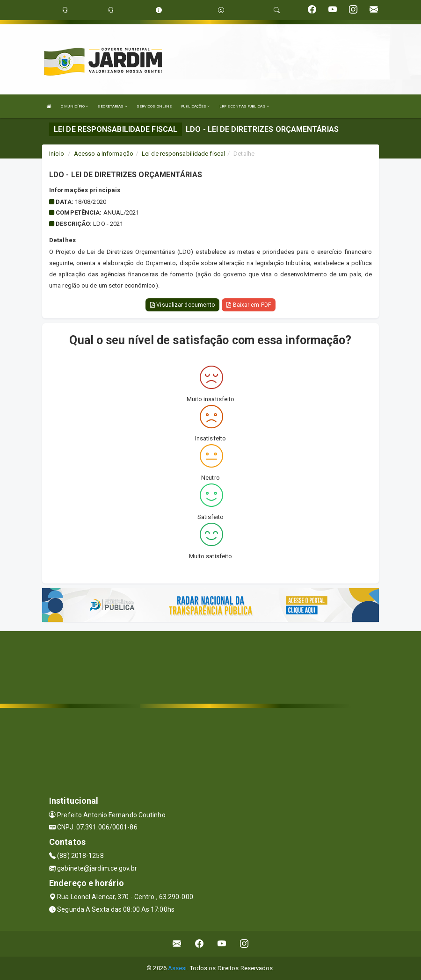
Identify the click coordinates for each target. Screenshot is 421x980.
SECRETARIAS (112, 106)
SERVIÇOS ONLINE (154, 106)
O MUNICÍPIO (74, 106)
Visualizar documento (182, 305)
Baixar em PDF (249, 305)
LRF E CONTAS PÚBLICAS (244, 106)
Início (57, 154)
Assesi (178, 968)
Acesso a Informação (104, 154)
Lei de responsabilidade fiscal (183, 154)
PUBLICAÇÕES (195, 106)
